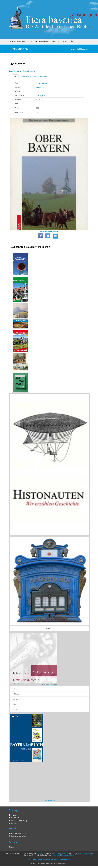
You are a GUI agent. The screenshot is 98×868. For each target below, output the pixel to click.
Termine (64, 42)
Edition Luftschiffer (59, 853)
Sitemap (13, 815)
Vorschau (15, 689)
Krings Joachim (41, 83)
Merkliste (55, 232)
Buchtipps (15, 694)
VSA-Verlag (40, 87)
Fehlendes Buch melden (18, 833)
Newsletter (50, 628)
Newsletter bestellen (17, 836)
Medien (14, 704)
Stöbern (14, 709)
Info (15, 77)
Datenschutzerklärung (18, 820)
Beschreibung (26, 77)
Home (72, 49)
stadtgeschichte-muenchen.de (64, 855)
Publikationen (27, 42)
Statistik (13, 823)
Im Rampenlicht (15, 42)
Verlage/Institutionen (41, 42)
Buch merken (44, 232)
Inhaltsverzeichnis (41, 77)
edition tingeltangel (85, 853)
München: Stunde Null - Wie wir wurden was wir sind (49, 859)
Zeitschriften (50, 800)
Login (11, 847)
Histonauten (41, 853)
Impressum (14, 818)
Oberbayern (40, 95)
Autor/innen (55, 42)
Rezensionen (16, 699)
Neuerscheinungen (50, 685)
